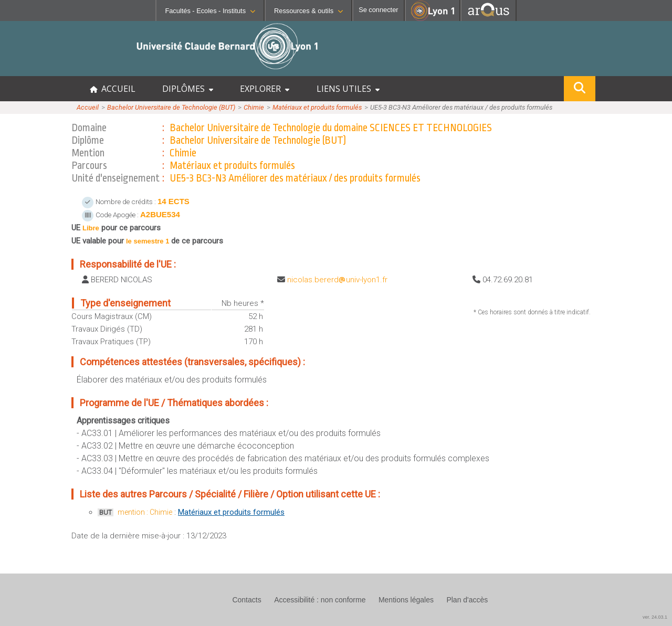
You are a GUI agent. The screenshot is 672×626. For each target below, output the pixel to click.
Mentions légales (406, 600)
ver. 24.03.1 (655, 617)
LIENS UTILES (348, 89)
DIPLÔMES (188, 89)
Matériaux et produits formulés (317, 107)
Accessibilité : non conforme (320, 600)
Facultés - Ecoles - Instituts (210, 11)
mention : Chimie (145, 512)
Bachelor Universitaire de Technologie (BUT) (171, 107)
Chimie (254, 107)
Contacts (246, 600)
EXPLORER (265, 89)
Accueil (88, 107)
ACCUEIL (113, 89)
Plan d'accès (467, 600)
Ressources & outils (308, 11)
